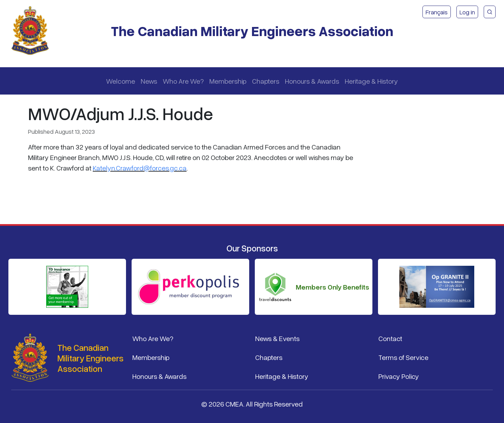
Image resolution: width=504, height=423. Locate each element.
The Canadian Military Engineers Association (252, 31)
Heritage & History (371, 81)
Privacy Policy (399, 376)
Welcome (121, 81)
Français (437, 12)
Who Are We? (183, 81)
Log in (467, 12)
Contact (390, 338)
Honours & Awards (312, 81)
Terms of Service (403, 357)
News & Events (277, 338)
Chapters (266, 81)
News (149, 81)
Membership (228, 81)
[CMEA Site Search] (490, 12)
